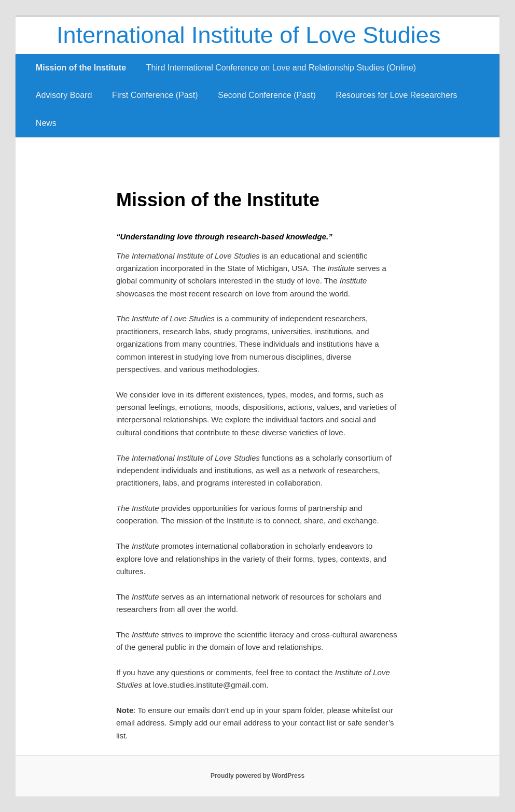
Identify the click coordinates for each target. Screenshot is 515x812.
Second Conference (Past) (267, 95)
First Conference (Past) (155, 95)
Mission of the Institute (81, 68)
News (46, 123)
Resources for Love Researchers (397, 95)
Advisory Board (64, 95)
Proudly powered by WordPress (257, 776)
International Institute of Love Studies (248, 35)
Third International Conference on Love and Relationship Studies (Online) (281, 68)
